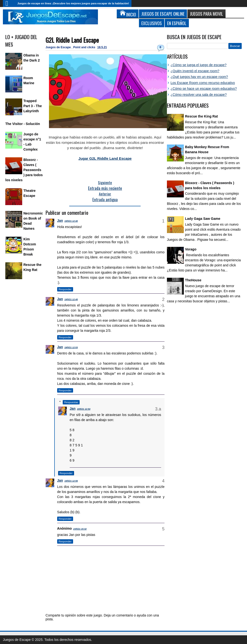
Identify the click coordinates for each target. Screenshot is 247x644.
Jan (60, 221)
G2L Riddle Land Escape (72, 40)
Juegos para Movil (206, 14)
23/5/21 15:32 (80, 529)
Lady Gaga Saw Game (203, 219)
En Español (177, 23)
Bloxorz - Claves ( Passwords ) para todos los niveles (24, 170)
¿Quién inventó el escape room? (195, 71)
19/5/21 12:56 (71, 481)
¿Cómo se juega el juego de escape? (199, 65)
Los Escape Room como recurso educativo (203, 83)
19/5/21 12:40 (71, 221)
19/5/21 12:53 (71, 347)
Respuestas (71, 402)
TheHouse (193, 280)
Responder (65, 289)
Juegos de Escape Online (163, 14)
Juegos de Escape (59, 47)
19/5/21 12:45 (71, 299)
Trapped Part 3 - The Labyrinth (33, 106)
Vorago (191, 249)
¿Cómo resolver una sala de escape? (199, 95)
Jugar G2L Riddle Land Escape (105, 158)
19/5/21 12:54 (84, 409)
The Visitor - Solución (23, 124)
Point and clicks (85, 47)
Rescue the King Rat (201, 116)
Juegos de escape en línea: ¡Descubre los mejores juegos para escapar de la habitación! (73, 3)
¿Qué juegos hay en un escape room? (199, 77)
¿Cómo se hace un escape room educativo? (204, 89)
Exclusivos (152, 23)
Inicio (9, 3)
